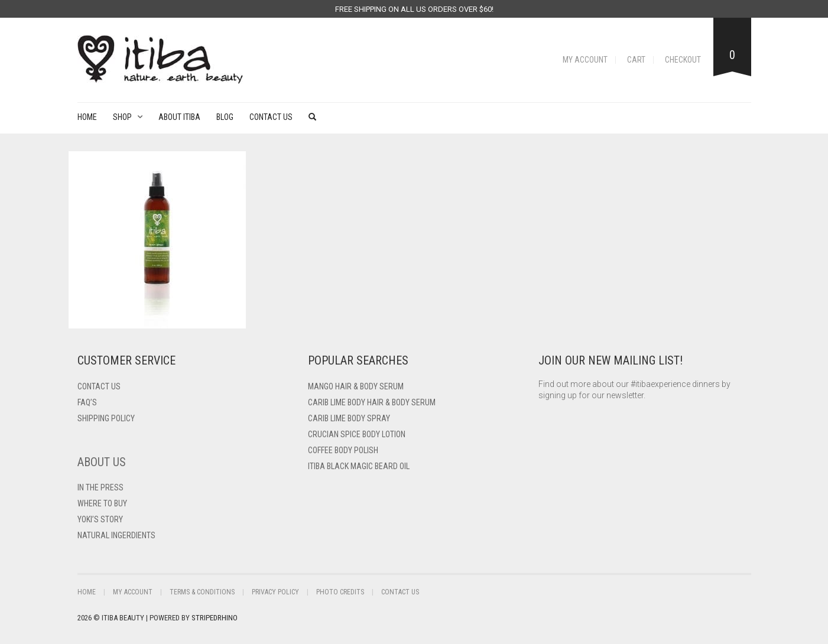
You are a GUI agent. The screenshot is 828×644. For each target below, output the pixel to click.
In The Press (100, 487)
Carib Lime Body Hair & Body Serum (372, 402)
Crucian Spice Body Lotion (357, 434)
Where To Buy (102, 503)
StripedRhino (215, 618)
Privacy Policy (275, 592)
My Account (585, 60)
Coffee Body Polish (343, 450)
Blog (225, 117)
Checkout (683, 60)
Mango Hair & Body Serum (356, 386)
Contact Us (271, 117)
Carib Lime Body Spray (349, 418)
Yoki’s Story (100, 519)
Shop (122, 117)
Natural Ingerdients (116, 535)
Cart (636, 60)
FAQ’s (87, 402)
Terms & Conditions (202, 592)
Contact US (99, 386)
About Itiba (179, 117)
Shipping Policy (106, 418)
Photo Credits (340, 592)
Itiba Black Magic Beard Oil (359, 466)
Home (87, 117)
